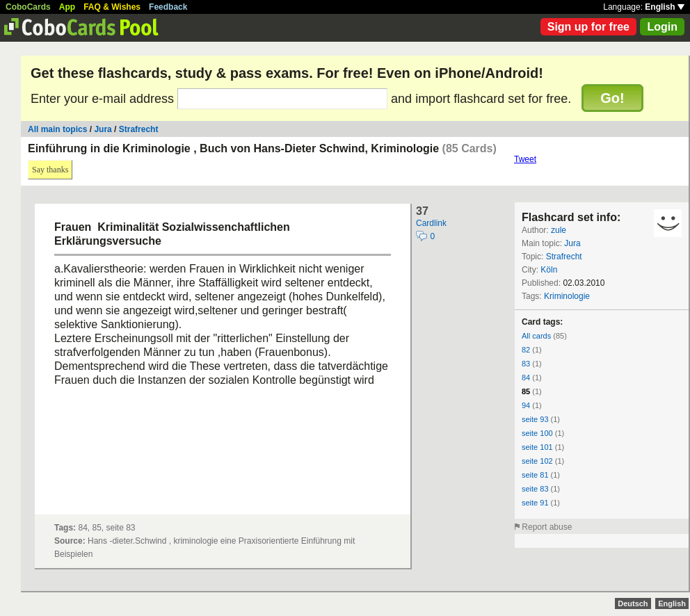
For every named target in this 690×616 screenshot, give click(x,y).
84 (526, 378)
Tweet (525, 159)
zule (559, 230)
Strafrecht (139, 129)
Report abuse (547, 527)
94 (526, 405)
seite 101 (537, 447)
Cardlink (431, 223)
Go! (612, 98)
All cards (536, 336)
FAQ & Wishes (112, 7)
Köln (549, 270)
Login (662, 27)
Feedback (168, 7)
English (665, 7)
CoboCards (28, 7)
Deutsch (633, 603)
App (67, 7)
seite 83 (535, 489)
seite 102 (537, 461)
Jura (103, 129)
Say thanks (50, 170)
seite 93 (535, 419)
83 (526, 364)
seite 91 (535, 503)
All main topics (57, 129)
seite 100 (537, 433)
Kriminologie (567, 296)
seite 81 (535, 475)
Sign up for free (588, 27)
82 (526, 350)
